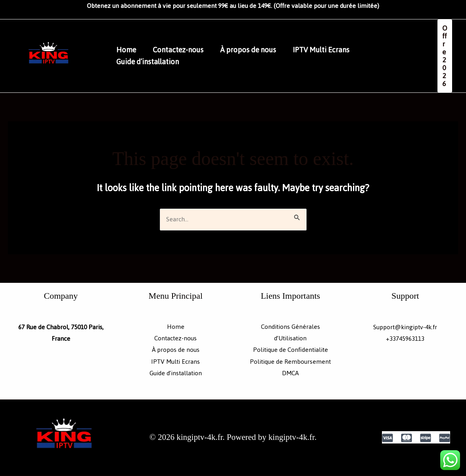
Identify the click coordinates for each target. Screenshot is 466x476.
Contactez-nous (182, 50)
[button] (445, 56)
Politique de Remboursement (290, 362)
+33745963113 (405, 339)
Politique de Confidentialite (291, 351)
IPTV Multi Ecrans (329, 50)
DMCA (291, 374)
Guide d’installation (149, 62)
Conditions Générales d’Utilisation (291, 333)
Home (127, 50)
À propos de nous (254, 50)
